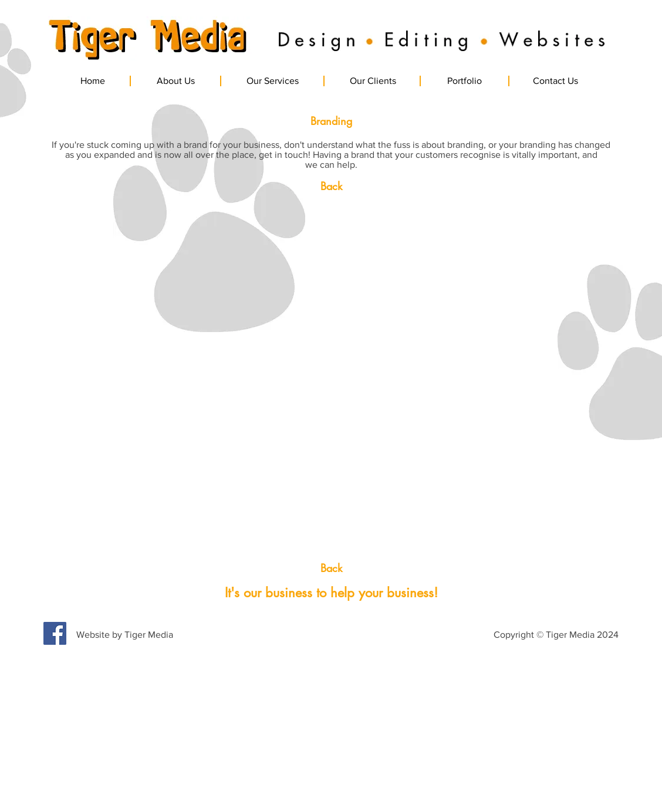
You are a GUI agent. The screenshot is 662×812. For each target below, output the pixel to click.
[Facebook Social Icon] (55, 633)
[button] (113, 303)
